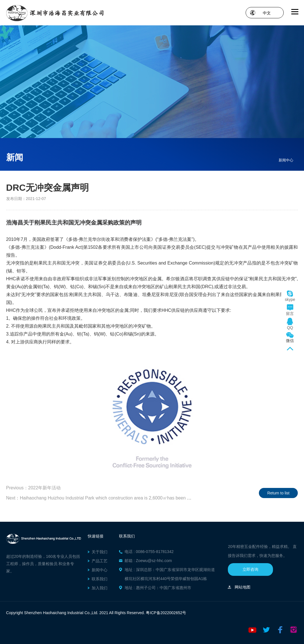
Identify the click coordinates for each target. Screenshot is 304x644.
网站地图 (243, 587)
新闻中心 (286, 160)
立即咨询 (250, 569)
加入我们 (100, 588)
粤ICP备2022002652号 (166, 613)
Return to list (278, 493)
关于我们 (100, 552)
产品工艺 (100, 561)
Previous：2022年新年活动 (34, 488)
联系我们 (100, 579)
